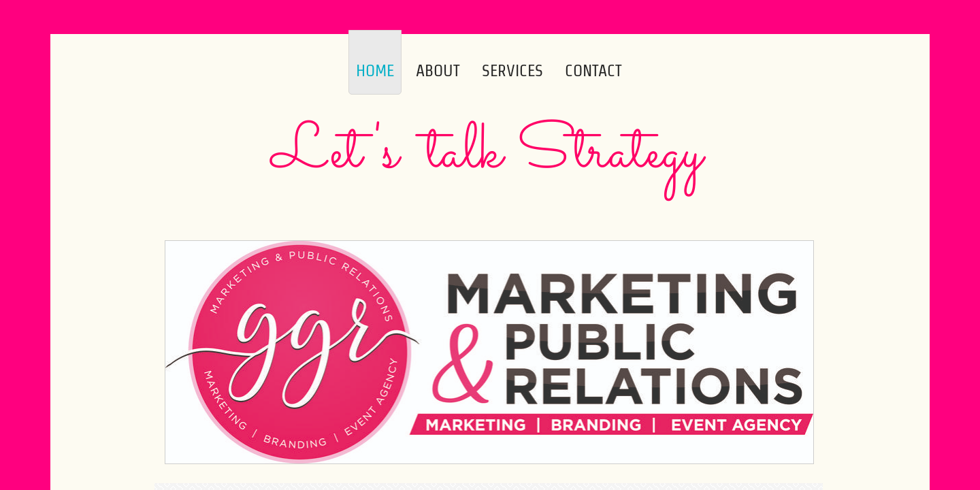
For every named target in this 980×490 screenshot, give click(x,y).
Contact (593, 70)
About (438, 70)
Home (375, 70)
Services (512, 70)
